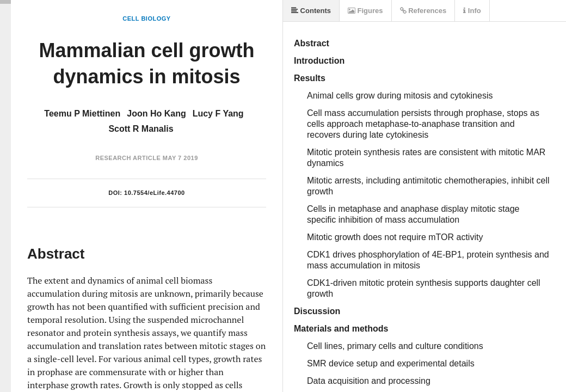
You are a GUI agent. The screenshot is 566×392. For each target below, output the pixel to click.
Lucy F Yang (218, 114)
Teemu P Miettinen (82, 114)
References (423, 11)
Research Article (128, 158)
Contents (311, 11)
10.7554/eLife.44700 (155, 193)
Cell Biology (146, 19)
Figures (365, 11)
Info (472, 11)
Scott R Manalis (141, 129)
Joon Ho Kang (156, 114)
